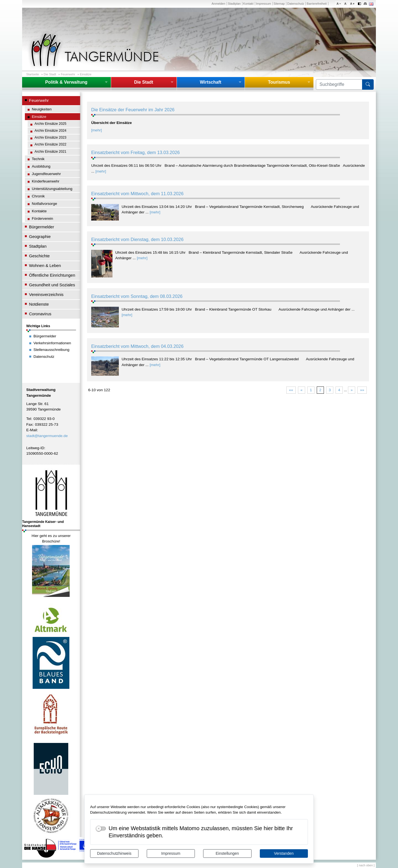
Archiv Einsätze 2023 (50, 137)
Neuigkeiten (42, 109)
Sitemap (279, 4)
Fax (29, 424)
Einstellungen (227, 853)
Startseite (33, 74)
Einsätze (86, 74)
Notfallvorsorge (44, 204)
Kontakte (39, 211)
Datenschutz (296, 4)
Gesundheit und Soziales (52, 285)
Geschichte (39, 256)
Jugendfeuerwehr (46, 174)
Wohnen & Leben (45, 265)
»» (362, 390)
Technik (38, 159)
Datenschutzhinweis (114, 853)
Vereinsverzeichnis (46, 294)
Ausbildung (41, 166)
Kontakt (248, 4)
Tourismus (279, 82)
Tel (29, 419)
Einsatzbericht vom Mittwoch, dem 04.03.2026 (137, 346)
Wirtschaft (211, 82)
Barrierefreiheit (317, 4)
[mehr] (97, 130)
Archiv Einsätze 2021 (50, 152)
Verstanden (284, 853)
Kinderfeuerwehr (46, 181)
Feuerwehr (68, 74)
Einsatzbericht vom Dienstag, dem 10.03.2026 (137, 239)
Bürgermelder (42, 227)
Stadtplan (234, 4)
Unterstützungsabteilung (52, 189)
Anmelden (218, 4)
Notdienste (39, 304)
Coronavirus (40, 314)
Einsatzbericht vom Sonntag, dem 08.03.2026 (137, 296)
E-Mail (32, 430)
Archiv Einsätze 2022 (50, 144)
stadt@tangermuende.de (47, 436)
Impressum (171, 853)
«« (291, 390)
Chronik (38, 196)
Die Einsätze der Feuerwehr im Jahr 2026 (133, 110)
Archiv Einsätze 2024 (50, 131)
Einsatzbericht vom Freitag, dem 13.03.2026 (135, 152)
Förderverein (42, 219)
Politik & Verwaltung (66, 82)
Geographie (40, 236)
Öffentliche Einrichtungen (52, 275)
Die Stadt (50, 74)
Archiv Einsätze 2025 (50, 124)
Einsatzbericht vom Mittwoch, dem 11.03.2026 (137, 194)
